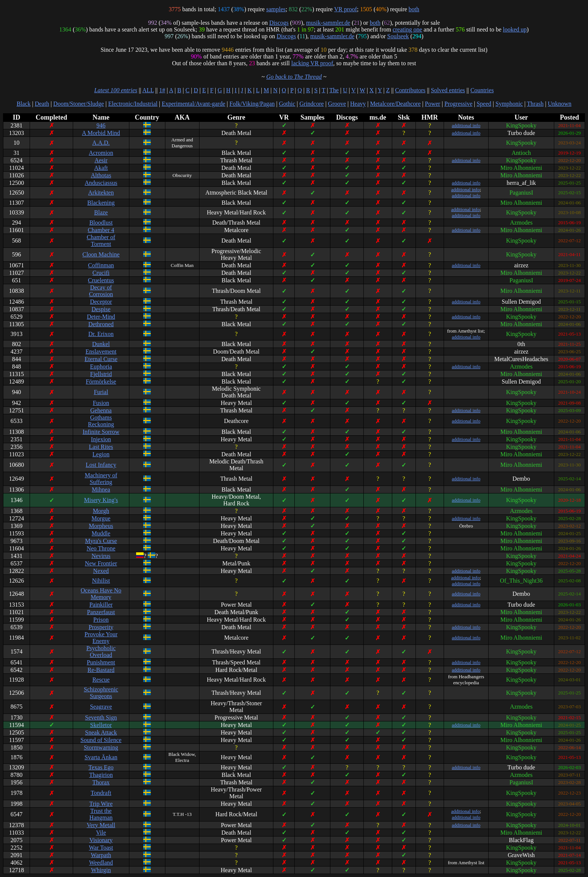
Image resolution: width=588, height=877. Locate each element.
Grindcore (312, 104)
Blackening (101, 203)
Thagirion (101, 775)
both (414, 9)
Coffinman (101, 265)
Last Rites (101, 447)
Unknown (560, 104)
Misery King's (101, 500)
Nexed (101, 571)
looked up (515, 29)
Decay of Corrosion (101, 291)
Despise (101, 309)
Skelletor (101, 725)
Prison (101, 620)
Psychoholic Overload (101, 651)
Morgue (101, 518)
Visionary (101, 840)
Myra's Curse (101, 541)
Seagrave (101, 707)
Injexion (101, 439)
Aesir (101, 160)
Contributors (410, 90)
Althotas (101, 175)
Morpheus (101, 526)
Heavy (358, 104)
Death (42, 104)
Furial (101, 392)
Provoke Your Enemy (101, 638)
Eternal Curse (101, 359)
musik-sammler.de (328, 23)
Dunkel (101, 344)
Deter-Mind (101, 317)
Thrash (535, 104)
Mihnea (101, 489)
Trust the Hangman (101, 814)
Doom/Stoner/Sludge (79, 104)
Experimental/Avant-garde (193, 104)
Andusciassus (101, 183)
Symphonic (509, 104)
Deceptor (101, 302)
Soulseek (398, 36)
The (334, 90)
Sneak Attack (101, 732)
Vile (101, 833)
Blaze (101, 212)
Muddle (101, 533)
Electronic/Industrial (133, 104)
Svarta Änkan (101, 757)
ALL (148, 90)
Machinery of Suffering (101, 479)
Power (433, 104)
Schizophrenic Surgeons (101, 693)
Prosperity (101, 627)
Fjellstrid (101, 374)
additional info (466, 125)
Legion (101, 454)
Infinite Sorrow (101, 432)
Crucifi (101, 273)
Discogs (279, 23)
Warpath (101, 855)
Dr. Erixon (101, 334)
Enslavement (101, 352)
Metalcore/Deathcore (395, 104)
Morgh (101, 511)
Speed (484, 104)
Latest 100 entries (116, 90)
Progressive (458, 104)
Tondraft (101, 793)
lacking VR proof (312, 63)
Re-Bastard (101, 670)
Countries (482, 90)
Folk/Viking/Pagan (252, 104)
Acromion (101, 153)
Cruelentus (101, 280)
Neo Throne (101, 548)
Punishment (101, 662)
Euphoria (101, 367)
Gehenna (101, 410)
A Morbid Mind (101, 133)
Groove (337, 104)
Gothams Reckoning (101, 421)
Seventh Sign (101, 717)
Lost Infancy (101, 465)
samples (276, 9)
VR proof (346, 9)
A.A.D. (101, 143)
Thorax (101, 782)
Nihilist (101, 581)
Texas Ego (101, 767)
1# (162, 90)
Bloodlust (101, 223)
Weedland (101, 863)
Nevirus (101, 556)
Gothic (287, 104)
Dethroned (101, 324)
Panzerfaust (101, 612)
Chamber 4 (101, 230)
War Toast (101, 848)
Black (23, 104)
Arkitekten (101, 193)
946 (101, 125)
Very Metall (101, 825)
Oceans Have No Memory (101, 594)
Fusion (101, 403)
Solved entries (448, 90)
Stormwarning (101, 747)
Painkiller (101, 605)
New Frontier (101, 563)
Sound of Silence (101, 740)
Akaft (101, 168)
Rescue (101, 680)
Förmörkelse (101, 382)
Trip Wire (101, 804)
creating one (407, 29)
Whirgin (101, 870)
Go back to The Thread (294, 77)
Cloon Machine (101, 254)
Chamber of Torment (101, 241)
